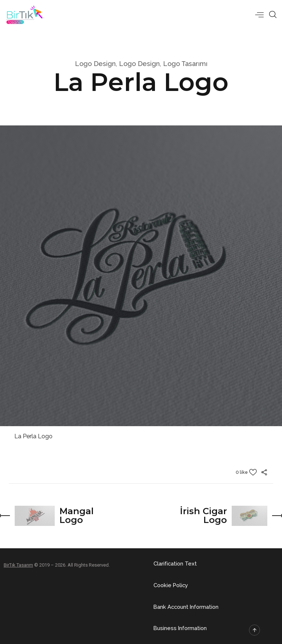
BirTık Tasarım (18, 565)
